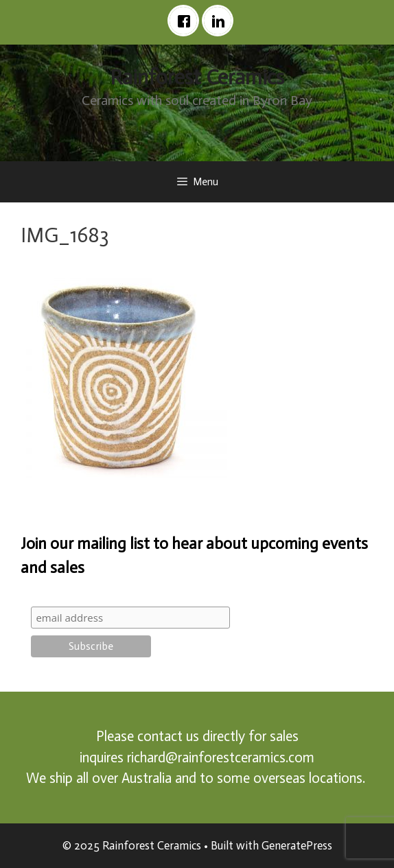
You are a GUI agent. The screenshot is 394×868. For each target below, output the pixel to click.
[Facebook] (187, 21)
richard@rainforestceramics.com (221, 758)
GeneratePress (297, 845)
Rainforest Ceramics (197, 78)
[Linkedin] (221, 21)
